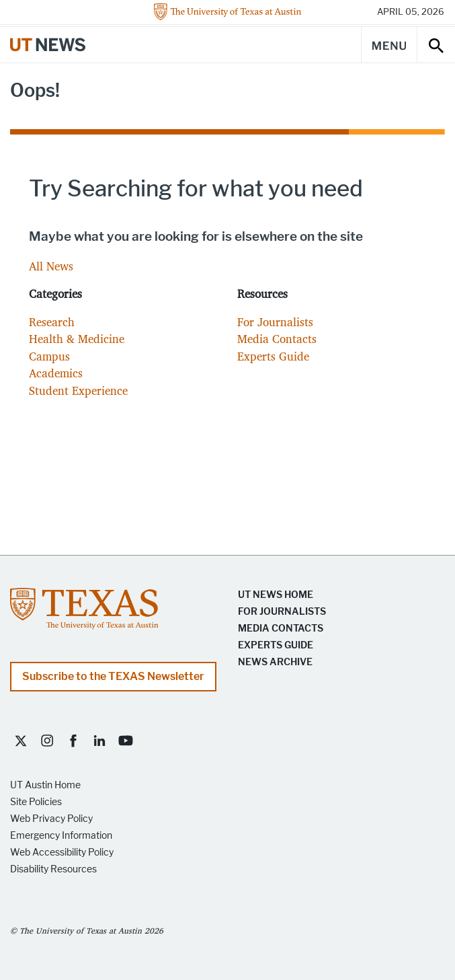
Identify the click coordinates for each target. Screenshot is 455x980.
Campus (49, 356)
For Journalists (275, 322)
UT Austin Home (45, 785)
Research (52, 322)
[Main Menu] (389, 45)
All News (51, 266)
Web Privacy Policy (51, 819)
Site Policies (36, 802)
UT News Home (276, 595)
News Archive (275, 662)
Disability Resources (53, 869)
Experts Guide (273, 356)
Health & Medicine (77, 339)
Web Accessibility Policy (62, 853)
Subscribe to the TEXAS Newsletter (113, 676)
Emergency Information (61, 836)
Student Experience (78, 390)
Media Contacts (277, 339)
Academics (56, 373)
